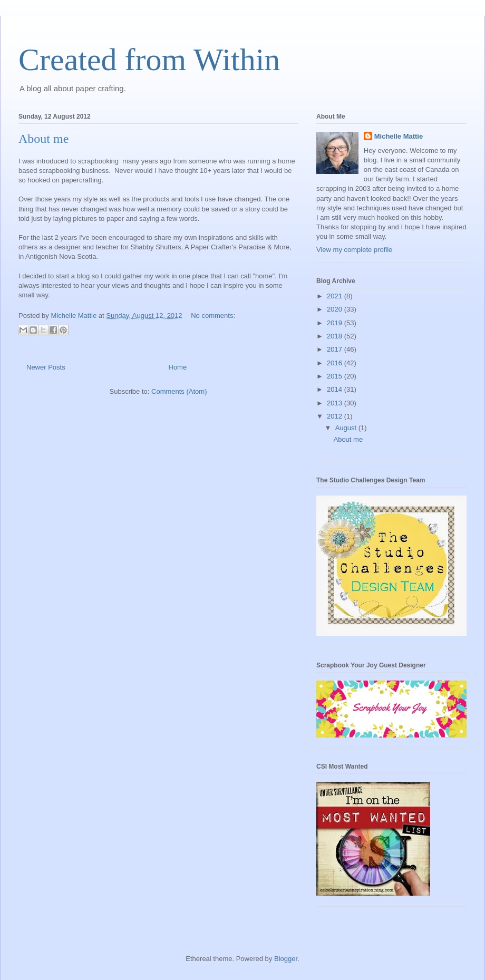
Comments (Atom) (179, 391)
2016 (336, 363)
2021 (336, 296)
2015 (336, 376)
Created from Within (149, 60)
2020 (336, 309)
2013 (336, 403)
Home (178, 367)
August (347, 428)
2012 (336, 416)
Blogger (286, 959)
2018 (336, 336)
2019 (336, 323)
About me (43, 139)
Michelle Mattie (399, 136)
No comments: (213, 316)
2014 (336, 389)
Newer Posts (46, 367)
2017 (336, 349)
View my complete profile (354, 250)
